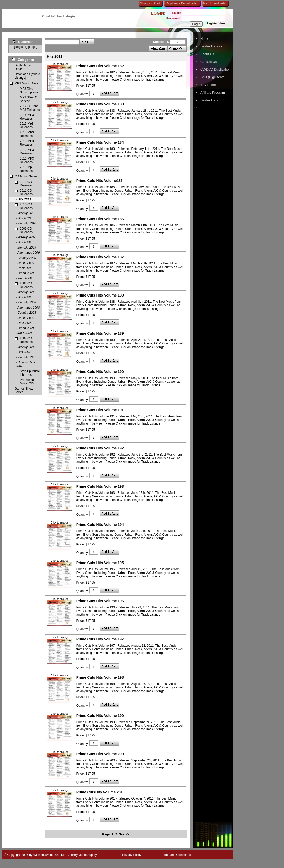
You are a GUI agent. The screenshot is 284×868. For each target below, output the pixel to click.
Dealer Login (210, 100)
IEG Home (208, 85)
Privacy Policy (132, 855)
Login (33, 47)
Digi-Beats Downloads (181, 3)
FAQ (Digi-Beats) (213, 77)
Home (205, 39)
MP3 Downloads (213, 3)
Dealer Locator (211, 46)
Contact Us (209, 62)
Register (21, 47)
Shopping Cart (150, 3)
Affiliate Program (213, 92)
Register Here (216, 23)
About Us (207, 54)
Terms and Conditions (176, 855)
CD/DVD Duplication (215, 69)
